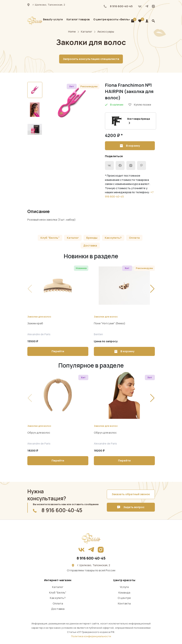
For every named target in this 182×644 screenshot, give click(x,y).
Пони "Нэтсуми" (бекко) (110, 323)
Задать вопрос (131, 507)
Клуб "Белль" (50, 238)
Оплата (134, 238)
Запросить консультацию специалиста (91, 59)
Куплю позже (140, 105)
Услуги (124, 587)
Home (72, 32)
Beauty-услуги (53, 19)
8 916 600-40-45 (118, 6)
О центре (124, 598)
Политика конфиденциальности (91, 636)
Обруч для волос (39, 433)
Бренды (92, 238)
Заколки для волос (39, 317)
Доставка (90, 245)
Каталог (87, 32)
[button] (152, 289)
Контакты (124, 603)
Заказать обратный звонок (131, 494)
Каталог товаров (78, 19)
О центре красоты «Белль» (112, 19)
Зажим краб (35, 323)
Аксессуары (106, 32)
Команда (124, 593)
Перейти (58, 351)
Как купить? (113, 238)
